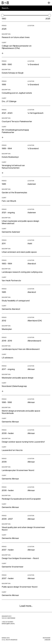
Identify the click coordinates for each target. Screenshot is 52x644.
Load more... (26, 606)
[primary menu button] (49, 3)
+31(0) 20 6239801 (7, 622)
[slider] (2, 15)
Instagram (47, 638)
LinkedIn (47, 640)
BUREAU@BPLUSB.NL (8, 624)
